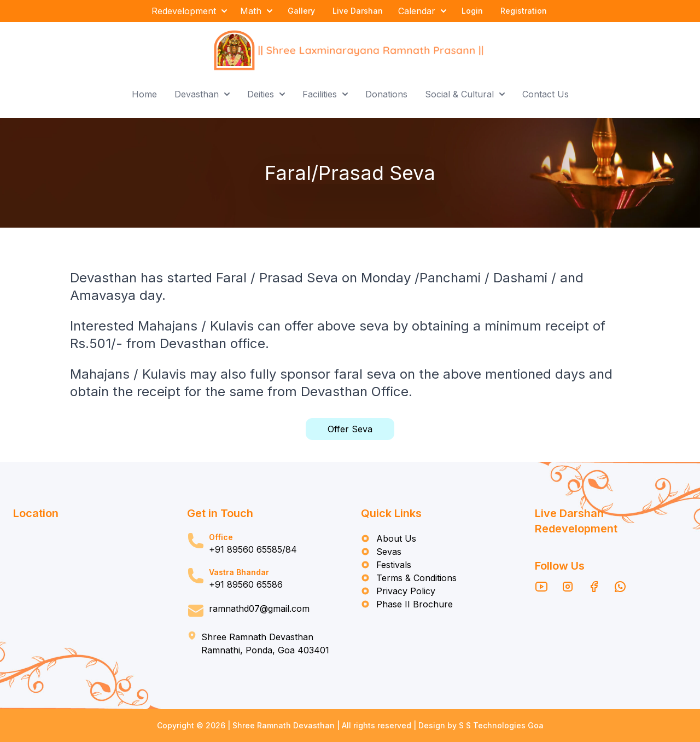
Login (472, 11)
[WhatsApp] (620, 587)
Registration (524, 11)
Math (256, 11)
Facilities (325, 94)
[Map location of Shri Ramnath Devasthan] (89, 564)
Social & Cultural (465, 94)
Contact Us (546, 94)
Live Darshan (358, 11)
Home (144, 94)
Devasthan (202, 94)
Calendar (422, 11)
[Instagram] (568, 587)
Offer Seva (350, 429)
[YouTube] (541, 587)
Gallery (301, 11)
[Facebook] (594, 587)
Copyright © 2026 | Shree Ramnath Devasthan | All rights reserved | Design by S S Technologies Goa (350, 725)
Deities (266, 94)
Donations (386, 94)
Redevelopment (189, 11)
